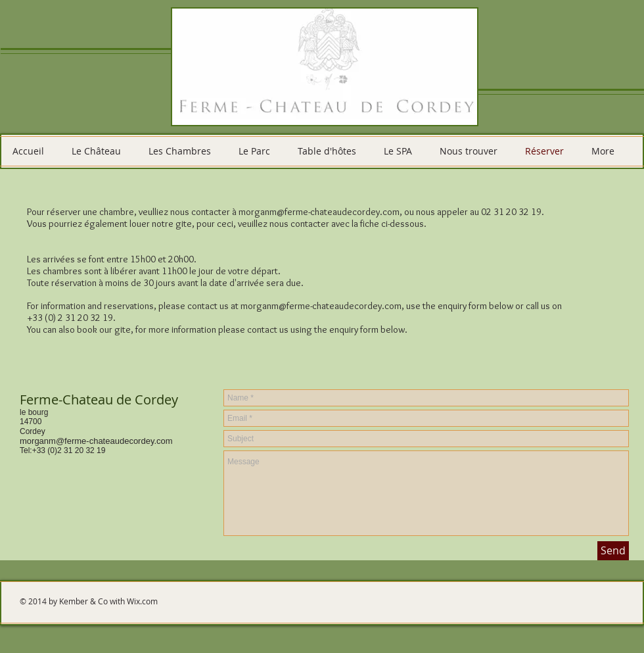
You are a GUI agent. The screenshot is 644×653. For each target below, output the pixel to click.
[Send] (613, 551)
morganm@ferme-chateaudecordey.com (319, 212)
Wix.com (142, 601)
